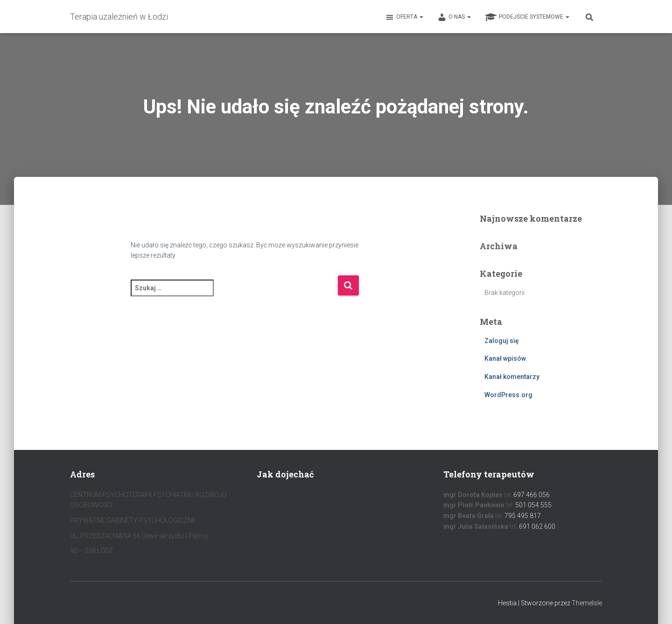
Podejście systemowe (527, 17)
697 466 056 (532, 495)
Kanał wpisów (505, 358)
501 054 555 (533, 505)
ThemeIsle (587, 603)
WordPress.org (508, 395)
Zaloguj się (502, 341)
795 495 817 (523, 516)
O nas (454, 17)
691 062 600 (537, 526)
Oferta (404, 17)
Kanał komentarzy (512, 377)
